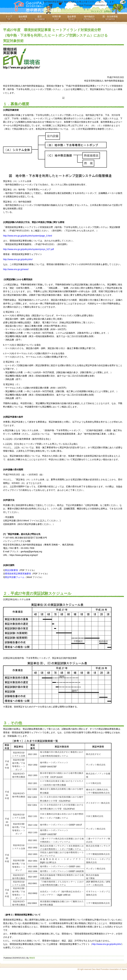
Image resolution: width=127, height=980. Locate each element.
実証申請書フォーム (15, 577)
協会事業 (72, 18)
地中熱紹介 (89, 18)
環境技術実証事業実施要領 (18, 574)
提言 (40, 18)
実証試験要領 (11, 570)
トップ (9, 18)
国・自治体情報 (110, 18)
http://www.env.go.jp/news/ (16, 269)
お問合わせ (109, 11)
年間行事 (57, 18)
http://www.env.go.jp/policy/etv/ (18, 259)
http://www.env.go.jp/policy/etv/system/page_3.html (28, 236)
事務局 (32, 958)
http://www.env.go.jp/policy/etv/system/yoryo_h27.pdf (28, 249)
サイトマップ (97, 11)
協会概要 (23, 18)
